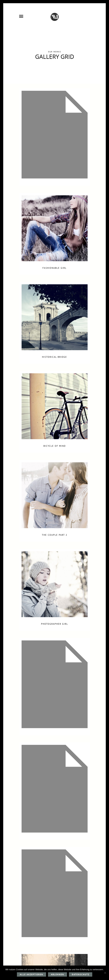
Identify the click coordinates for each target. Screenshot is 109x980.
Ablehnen (57, 974)
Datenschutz (81, 974)
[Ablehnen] (105, 973)
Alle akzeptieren (31, 974)
